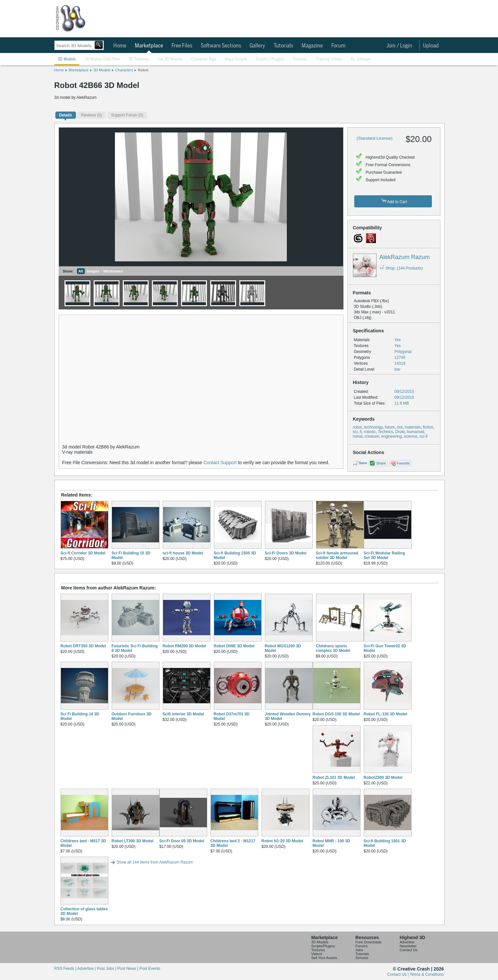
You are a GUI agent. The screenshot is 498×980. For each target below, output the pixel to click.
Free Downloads (369, 942)
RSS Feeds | (66, 969)
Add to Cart (394, 201)
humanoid (416, 432)
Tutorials (283, 46)
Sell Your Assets (324, 958)
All (81, 271)
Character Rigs (204, 59)
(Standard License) (375, 138)
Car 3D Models (170, 59)
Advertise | (87, 969)
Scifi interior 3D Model (184, 714)
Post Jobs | (107, 969)
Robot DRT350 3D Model (83, 646)
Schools (362, 958)
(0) (92, 115)
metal (358, 436)
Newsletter (408, 946)
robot (357, 427)
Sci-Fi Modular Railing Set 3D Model (384, 555)
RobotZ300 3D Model (383, 778)
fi (361, 432)
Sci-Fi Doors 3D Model (286, 553)
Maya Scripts (236, 59)
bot (400, 427)
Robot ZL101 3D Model (334, 778)
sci (355, 432)
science (411, 436)
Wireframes (113, 271)
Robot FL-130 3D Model (386, 714)
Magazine (312, 46)
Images (93, 271)
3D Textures (139, 59)
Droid (400, 432)
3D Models (67, 59)
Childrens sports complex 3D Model (333, 648)
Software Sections (221, 46)
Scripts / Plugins (270, 59)
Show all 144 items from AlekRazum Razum (155, 862)
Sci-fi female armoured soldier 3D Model (337, 555)
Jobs (359, 950)
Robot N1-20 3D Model (282, 841)
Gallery (257, 46)
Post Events (150, 969)
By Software (361, 59)
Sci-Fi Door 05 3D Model (182, 841)
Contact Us (409, 950)
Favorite (403, 463)
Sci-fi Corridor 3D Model (83, 553)
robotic (370, 432)
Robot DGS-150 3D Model (336, 714)
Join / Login (399, 46)
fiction (428, 427)
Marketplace (149, 46)
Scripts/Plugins (323, 946)
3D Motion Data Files (102, 59)
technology (373, 427)
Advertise (407, 942)
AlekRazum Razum (405, 257)
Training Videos (329, 59)
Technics (386, 432)
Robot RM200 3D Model (184, 646)
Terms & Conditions (427, 974)
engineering (391, 436)
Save (363, 463)
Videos (317, 954)
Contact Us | (399, 974)
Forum (338, 46)
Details (66, 115)
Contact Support (220, 463)
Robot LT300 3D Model (133, 841)
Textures (300, 59)
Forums (362, 946)
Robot (143, 70)
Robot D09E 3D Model (234, 646)
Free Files (182, 46)
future (390, 427)
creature (372, 436)
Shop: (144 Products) (401, 268)
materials (413, 427)
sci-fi (424, 436)
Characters (124, 70)
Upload (431, 46)
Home (120, 46)
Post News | (128, 969)
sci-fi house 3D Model (183, 553)
